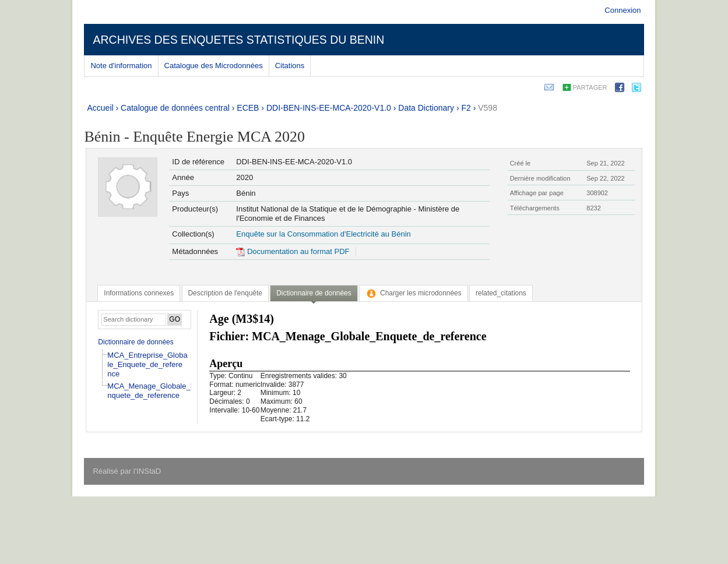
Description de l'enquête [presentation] (225, 293)
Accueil (100, 108)
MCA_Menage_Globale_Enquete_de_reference (151, 391)
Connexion (623, 10)
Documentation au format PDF (293, 251)
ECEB (248, 108)
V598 (488, 108)
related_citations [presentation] (501, 293)
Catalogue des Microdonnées (214, 66)
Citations (290, 66)
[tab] (139, 293)
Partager (590, 87)
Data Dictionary (426, 108)
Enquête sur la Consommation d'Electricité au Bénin (323, 234)
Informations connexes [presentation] (139, 293)
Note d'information (121, 66)
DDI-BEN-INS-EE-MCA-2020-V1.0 (329, 108)
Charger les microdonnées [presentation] (414, 293)
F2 (466, 108)
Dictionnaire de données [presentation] (314, 293)
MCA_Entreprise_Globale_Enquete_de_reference (147, 364)
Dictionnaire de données (136, 342)
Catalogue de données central (175, 108)
